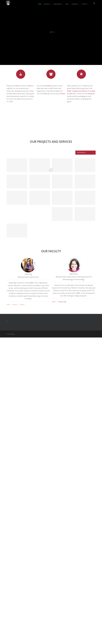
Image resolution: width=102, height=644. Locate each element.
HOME (40, 4)
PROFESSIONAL (58, 4)
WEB (68, 4)
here (17, 86)
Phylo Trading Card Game (77, 91)
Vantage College (62, 302)
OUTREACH (48, 4)
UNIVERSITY (76, 4)
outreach (48, 86)
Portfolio (22, 305)
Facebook (15, 305)
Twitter (8, 305)
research (91, 94)
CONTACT (84, 4)
